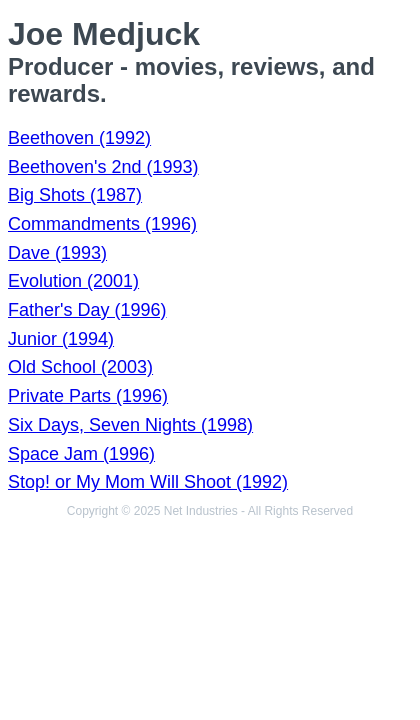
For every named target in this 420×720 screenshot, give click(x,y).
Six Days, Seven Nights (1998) (130, 425)
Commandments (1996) (102, 224)
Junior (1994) (61, 339)
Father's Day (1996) (87, 310)
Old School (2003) (80, 367)
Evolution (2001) (73, 281)
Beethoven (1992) (79, 138)
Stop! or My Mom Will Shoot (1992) (148, 482)
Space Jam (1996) (81, 454)
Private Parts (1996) (88, 396)
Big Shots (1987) (75, 195)
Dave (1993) (57, 253)
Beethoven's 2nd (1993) (103, 167)
